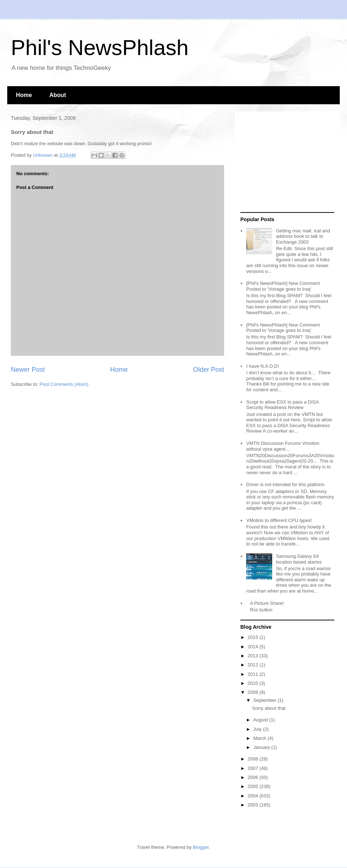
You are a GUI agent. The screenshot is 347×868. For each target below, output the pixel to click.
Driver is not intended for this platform (285, 484)
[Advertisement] (286, 162)
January (262, 747)
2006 (254, 777)
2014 (254, 647)
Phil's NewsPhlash (100, 48)
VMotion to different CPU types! (279, 520)
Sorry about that (269, 708)
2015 (254, 637)
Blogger (201, 847)
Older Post (209, 370)
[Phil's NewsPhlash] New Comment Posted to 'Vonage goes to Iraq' (283, 286)
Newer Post (28, 370)
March (261, 738)
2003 (254, 805)
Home (24, 95)
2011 (254, 674)
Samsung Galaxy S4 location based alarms (299, 559)
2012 (254, 665)
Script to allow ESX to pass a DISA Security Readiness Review (282, 405)
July (258, 729)
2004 (254, 796)
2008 (254, 759)
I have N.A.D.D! (262, 366)
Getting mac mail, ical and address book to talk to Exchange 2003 (303, 236)
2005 (254, 786)
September (265, 700)
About (57, 95)
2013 (254, 656)
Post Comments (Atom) (64, 384)
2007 (254, 768)
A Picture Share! (267, 603)
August (261, 720)
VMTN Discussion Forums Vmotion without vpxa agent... (283, 446)
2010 (254, 683)
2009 (254, 692)
